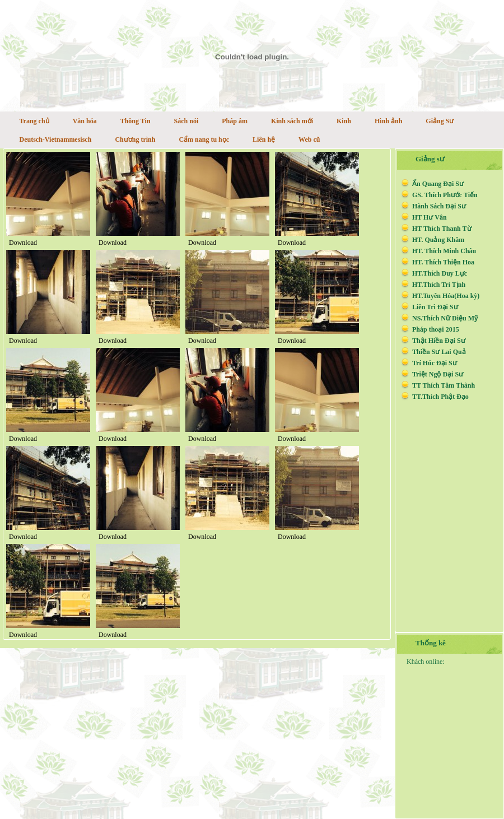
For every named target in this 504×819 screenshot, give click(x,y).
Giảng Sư (440, 121)
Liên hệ (264, 139)
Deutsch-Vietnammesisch (56, 139)
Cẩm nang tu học (204, 139)
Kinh (344, 121)
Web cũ (309, 139)
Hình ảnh (388, 121)
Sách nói (186, 121)
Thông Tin (136, 121)
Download (23, 243)
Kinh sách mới (292, 121)
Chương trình (135, 139)
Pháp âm (235, 121)
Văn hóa (85, 121)
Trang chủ (34, 121)
